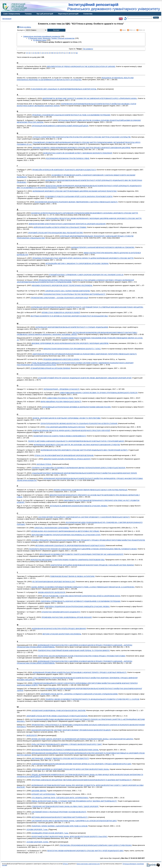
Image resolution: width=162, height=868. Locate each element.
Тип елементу (88, 49)
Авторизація (7, 19)
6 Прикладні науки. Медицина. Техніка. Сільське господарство (51, 38)
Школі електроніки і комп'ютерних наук (88, 864)
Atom (124, 30)
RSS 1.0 (132, 30)
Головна (28, 14)
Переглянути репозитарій (68, 14)
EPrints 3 (66, 864)
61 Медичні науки (40, 40)
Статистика (88, 14)
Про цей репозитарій (45, 14)
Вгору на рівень (25, 27)
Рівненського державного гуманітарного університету (114, 7)
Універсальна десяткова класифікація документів (42, 36)
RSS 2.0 (142, 30)
